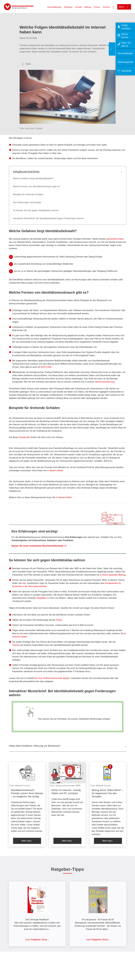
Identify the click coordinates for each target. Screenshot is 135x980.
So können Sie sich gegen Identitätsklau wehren (36, 210)
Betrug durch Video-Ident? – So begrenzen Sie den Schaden (107, 793)
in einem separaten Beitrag (113, 575)
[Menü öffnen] (124, 7)
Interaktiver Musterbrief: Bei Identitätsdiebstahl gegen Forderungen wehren (48, 218)
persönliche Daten (115, 239)
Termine (106, 7)
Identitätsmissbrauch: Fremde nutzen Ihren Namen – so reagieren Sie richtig (27, 793)
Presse (97, 7)
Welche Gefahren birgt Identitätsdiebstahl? (33, 178)
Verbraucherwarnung (105, 382)
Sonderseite (25, 437)
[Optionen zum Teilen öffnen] (27, 64)
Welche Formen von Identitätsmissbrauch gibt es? (37, 186)
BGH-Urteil (46, 367)
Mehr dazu (27, 841)
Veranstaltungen (54, 7)
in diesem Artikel (55, 471)
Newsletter (126, 71)
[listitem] (27, 804)
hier (24, 583)
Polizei (59, 620)
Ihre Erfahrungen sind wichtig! (27, 202)
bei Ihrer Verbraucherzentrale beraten (52, 678)
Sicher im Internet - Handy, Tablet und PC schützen (66, 792)
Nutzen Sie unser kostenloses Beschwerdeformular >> (39, 546)
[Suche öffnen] (114, 7)
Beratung (68, 7)
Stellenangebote (125, 62)
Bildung (88, 7)
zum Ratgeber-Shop (36, 940)
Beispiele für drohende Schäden (28, 194)
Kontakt (78, 7)
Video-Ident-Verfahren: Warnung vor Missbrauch (35, 746)
